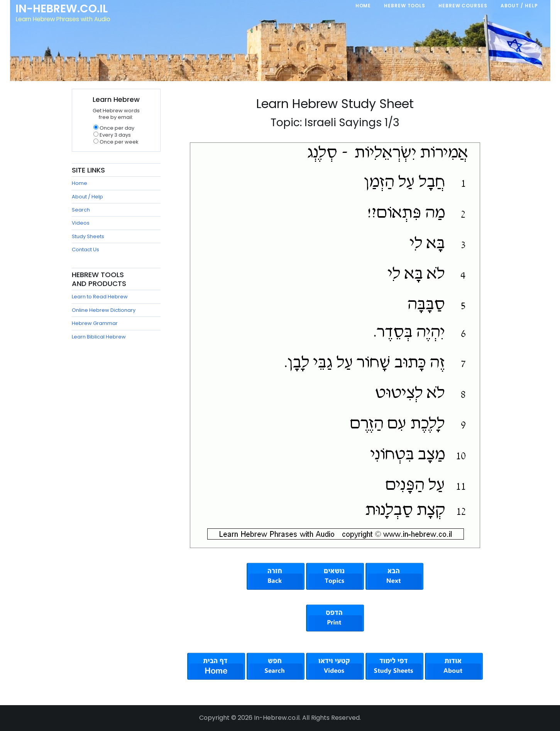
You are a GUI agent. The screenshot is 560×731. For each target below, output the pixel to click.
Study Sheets (88, 236)
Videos (81, 223)
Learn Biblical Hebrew (99, 337)
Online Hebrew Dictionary (104, 310)
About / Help (87, 197)
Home (80, 183)
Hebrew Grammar (95, 323)
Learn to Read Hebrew (100, 297)
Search (81, 210)
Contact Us (85, 250)
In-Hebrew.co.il (62, 9)
